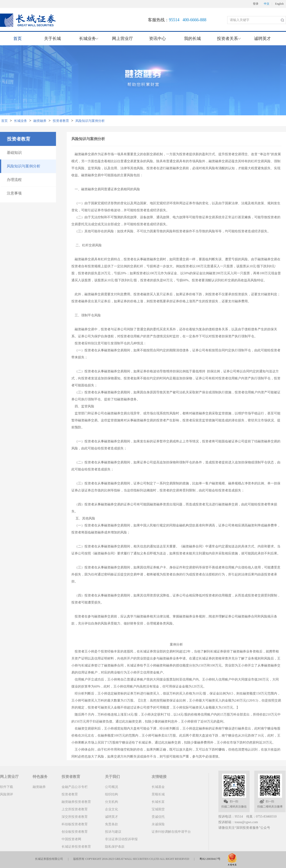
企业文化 (112, 809)
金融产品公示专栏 (75, 787)
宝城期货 (158, 809)
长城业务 (21, 121)
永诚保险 (158, 824)
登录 (256, 4)
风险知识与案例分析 (90, 121)
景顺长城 (158, 794)
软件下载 (7, 787)
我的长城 (192, 39)
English (279, 4)
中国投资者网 (71, 839)
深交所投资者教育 (75, 817)
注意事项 (14, 193)
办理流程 (14, 180)
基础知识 (14, 153)
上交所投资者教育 (75, 809)
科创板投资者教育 (75, 824)
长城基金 (158, 787)
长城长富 (158, 802)
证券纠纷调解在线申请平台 (171, 832)
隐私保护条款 (115, 847)
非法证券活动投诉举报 (121, 839)
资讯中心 (157, 39)
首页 (17, 39)
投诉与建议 (113, 832)
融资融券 (40, 121)
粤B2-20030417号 (210, 859)
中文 (267, 4)
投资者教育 (61, 121)
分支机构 (112, 802)
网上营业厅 (122, 39)
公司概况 (112, 787)
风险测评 (7, 794)
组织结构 (112, 794)
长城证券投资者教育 (76, 847)
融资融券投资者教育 (76, 802)
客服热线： (177, 20)
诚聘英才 (262, 39)
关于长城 (52, 39)
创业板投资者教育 (75, 832)
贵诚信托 (158, 817)
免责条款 (112, 824)
